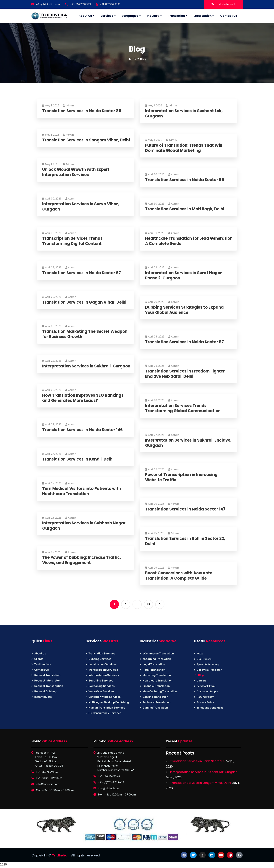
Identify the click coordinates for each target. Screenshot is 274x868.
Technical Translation (156, 702)
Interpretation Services (104, 675)
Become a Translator (209, 670)
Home (132, 59)
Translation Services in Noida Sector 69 (185, 180)
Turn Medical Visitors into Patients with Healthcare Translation (82, 491)
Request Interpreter (47, 681)
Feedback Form (206, 686)
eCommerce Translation (158, 654)
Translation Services (102, 654)
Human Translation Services (107, 708)
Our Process (204, 659)
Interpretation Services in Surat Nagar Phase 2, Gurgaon (183, 276)
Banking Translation (155, 697)
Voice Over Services (101, 691)
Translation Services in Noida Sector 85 (82, 111)
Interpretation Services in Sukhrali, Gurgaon (86, 366)
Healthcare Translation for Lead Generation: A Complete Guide (189, 241)
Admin (68, 106)
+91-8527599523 (108, 4)
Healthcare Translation (157, 681)
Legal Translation (154, 664)
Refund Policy (205, 697)
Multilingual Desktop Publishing (109, 702)
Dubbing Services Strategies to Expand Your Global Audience (184, 310)
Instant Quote (43, 697)
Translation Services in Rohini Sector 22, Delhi (185, 541)
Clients (39, 659)
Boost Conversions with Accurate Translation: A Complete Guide (179, 576)
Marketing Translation (157, 675)
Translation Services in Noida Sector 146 (82, 430)
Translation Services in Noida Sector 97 (184, 342)
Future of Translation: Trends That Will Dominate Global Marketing (184, 148)
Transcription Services (103, 670)
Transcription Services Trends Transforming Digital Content (72, 241)
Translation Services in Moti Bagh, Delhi (185, 209)
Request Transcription (49, 686)
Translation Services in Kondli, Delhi (78, 459)
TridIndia (60, 855)
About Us (40, 654)
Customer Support (208, 691)
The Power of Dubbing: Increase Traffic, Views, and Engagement (82, 560)
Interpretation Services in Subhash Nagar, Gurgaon (84, 526)
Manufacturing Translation (160, 691)
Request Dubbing (45, 691)
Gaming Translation (155, 708)
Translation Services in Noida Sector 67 (82, 273)
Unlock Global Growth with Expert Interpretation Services (76, 172)
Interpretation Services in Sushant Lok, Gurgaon (184, 114)
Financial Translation (156, 686)
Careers (202, 681)
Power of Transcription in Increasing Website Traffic (181, 477)
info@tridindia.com (46, 4)
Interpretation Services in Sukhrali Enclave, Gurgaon (188, 443)
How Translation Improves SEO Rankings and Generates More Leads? (83, 398)
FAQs (200, 654)
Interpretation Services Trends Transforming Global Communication (183, 408)
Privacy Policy (205, 702)
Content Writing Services (105, 697)
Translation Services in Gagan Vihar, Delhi (84, 302)
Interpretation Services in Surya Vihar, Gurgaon (81, 207)
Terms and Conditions (210, 708)
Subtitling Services (101, 681)
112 (148, 604)
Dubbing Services (100, 659)
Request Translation (47, 675)
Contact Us (42, 670)
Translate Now (223, 4)
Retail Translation (154, 670)
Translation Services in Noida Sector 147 (185, 509)
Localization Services (103, 664)
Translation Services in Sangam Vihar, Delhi (86, 140)
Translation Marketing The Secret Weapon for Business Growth (85, 334)
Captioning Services (102, 686)
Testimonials (43, 664)
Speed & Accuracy (208, 664)
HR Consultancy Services (105, 713)
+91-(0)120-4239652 (49, 778)
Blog (201, 675)
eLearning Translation (157, 659)
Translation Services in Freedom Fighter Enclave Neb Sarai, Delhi (185, 374)
